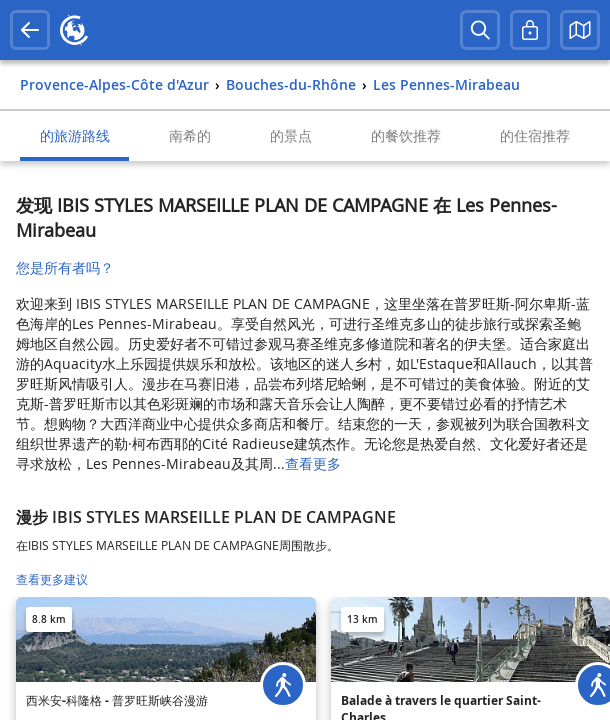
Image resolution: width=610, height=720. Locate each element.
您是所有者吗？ (65, 267)
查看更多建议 (52, 579)
